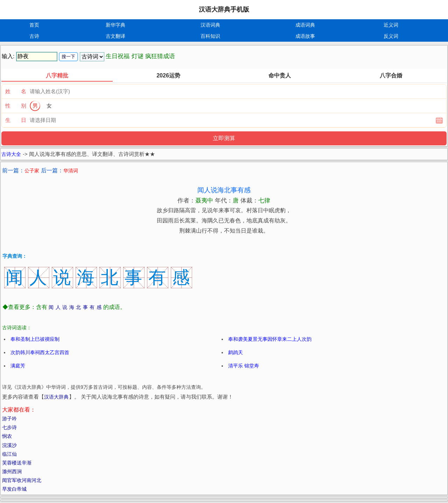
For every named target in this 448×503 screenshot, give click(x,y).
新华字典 (115, 25)
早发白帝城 (14, 489)
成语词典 (305, 25)
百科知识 (210, 36)
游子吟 (9, 419)
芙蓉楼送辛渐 (17, 463)
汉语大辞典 (56, 397)
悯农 (7, 436)
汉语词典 (210, 25)
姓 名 (16, 91)
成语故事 (305, 36)
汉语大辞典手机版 (224, 9)
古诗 (34, 36)
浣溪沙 (9, 445)
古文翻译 (115, 36)
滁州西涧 (12, 471)
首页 (34, 25)
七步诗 (9, 427)
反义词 (391, 36)
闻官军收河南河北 (22, 480)
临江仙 (9, 454)
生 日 (16, 120)
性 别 (16, 106)
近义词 (391, 25)
